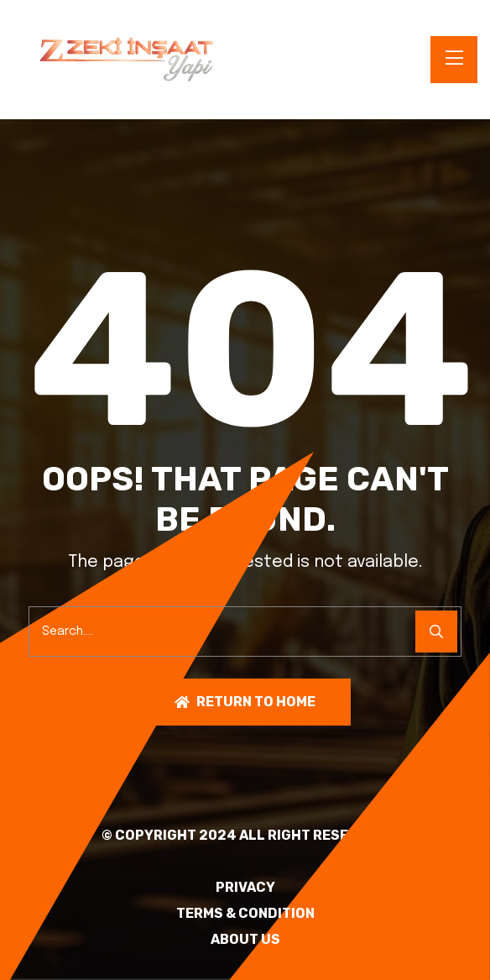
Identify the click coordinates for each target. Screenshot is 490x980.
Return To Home (245, 702)
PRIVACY (245, 888)
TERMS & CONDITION (245, 914)
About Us (245, 940)
